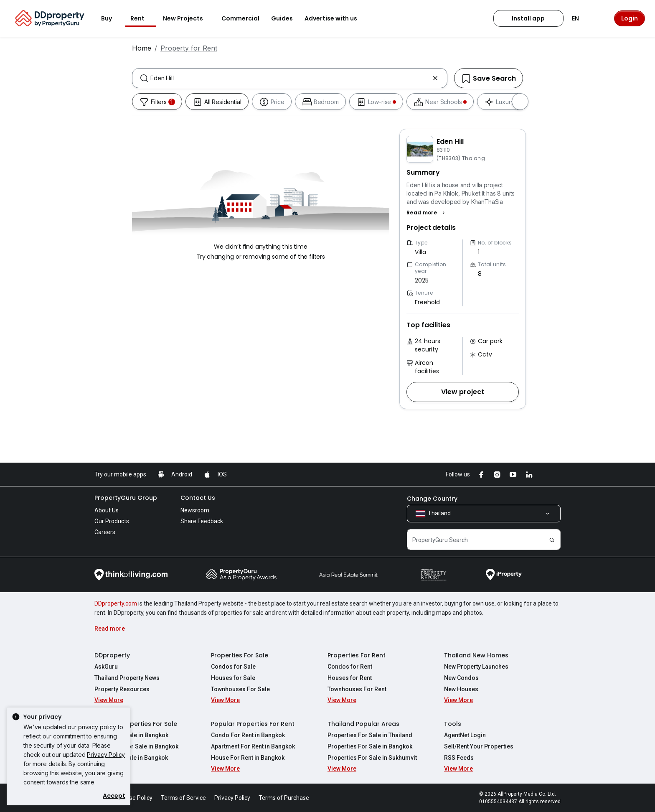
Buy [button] (112, 18)
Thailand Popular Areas (363, 724)
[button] (427, 213)
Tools (453, 724)
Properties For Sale (240, 655)
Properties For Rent (357, 655)
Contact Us (198, 498)
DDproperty (112, 655)
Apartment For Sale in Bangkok (136, 746)
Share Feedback (202, 521)
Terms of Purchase (284, 798)
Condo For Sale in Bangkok (131, 735)
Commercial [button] (240, 18)
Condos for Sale (233, 667)
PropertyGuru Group (126, 498)
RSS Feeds (459, 758)
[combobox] (290, 78)
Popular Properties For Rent (253, 724)
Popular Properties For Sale (136, 724)
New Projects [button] (188, 18)
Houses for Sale (233, 678)
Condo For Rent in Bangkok (248, 735)
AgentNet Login (465, 735)
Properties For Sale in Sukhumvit (372, 758)
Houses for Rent (350, 678)
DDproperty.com (116, 603)
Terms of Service (183, 798)
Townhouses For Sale (240, 689)
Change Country (432, 499)
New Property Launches (476, 667)
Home (142, 48)
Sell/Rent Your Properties (479, 746)
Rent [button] (142, 18)
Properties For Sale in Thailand (370, 735)
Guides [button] (282, 18)
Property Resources (122, 689)
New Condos (461, 678)
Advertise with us (336, 18)
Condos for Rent (350, 667)
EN (580, 18)
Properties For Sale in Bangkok (370, 746)
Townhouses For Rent (357, 689)
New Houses (461, 689)
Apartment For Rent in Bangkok (253, 746)
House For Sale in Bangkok (131, 758)
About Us (107, 510)
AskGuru (106, 667)
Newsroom (195, 510)
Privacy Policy (106, 755)
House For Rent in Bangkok (248, 758)
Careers (105, 532)
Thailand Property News (127, 678)
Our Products (112, 521)
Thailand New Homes (476, 655)
